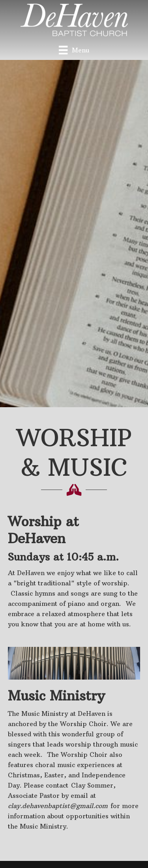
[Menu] (74, 50)
